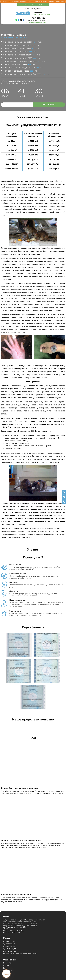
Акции (6, 965)
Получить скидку (49, 105)
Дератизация (9, 944)
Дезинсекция (9, 946)
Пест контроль (10, 951)
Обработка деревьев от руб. (20, 71)
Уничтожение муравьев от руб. (22, 55)
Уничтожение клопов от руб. (21, 48)
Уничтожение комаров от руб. (22, 58)
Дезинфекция (10, 949)
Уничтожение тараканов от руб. (22, 42)
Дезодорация (9, 941)
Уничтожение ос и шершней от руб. (24, 61)
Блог (5, 968)
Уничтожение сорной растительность (20, 954)
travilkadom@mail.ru (34, 9)
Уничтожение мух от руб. (19, 65)
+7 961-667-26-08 (38, 18)
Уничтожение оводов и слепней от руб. (26, 74)
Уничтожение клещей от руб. (21, 45)
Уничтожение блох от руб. (20, 52)
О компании (10, 960)
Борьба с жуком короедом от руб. (23, 68)
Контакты (7, 963)
